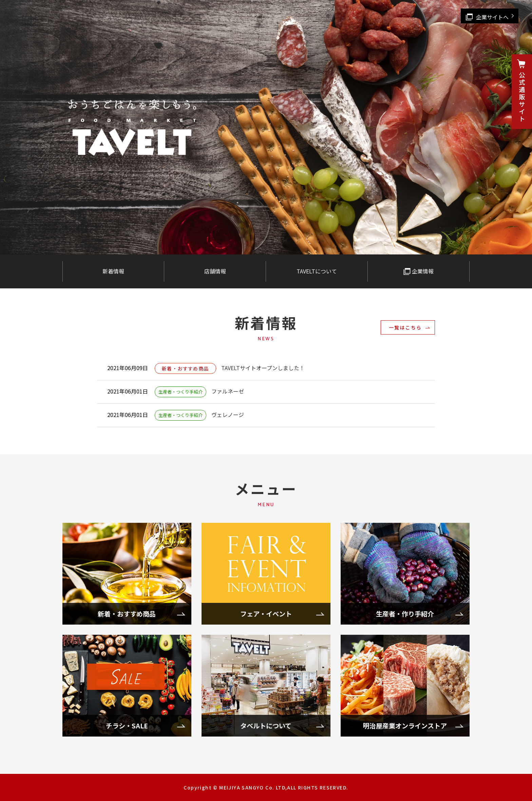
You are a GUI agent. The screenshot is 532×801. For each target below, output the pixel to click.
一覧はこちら (405, 327)
